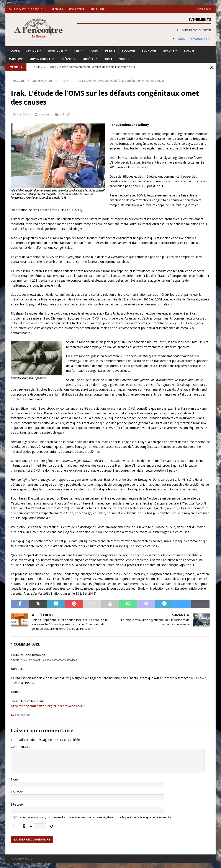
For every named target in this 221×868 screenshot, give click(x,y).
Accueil (14, 51)
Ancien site (98, 9)
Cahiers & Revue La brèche (25, 9)
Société (88, 59)
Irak (62, 114)
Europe (169, 51)
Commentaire (20, 746)
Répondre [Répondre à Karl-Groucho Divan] (22, 715)
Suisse (108, 59)
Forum (189, 51)
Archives (57, 9)
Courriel (16, 791)
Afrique (32, 51)
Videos (124, 59)
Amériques (56, 51)
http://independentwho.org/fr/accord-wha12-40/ (48, 705)
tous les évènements (195, 39)
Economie (149, 51)
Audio (94, 51)
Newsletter (77, 9)
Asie (77, 51)
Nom (14, 778)
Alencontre (45, 114)
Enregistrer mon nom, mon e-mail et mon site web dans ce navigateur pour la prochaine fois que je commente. (93, 816)
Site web (17, 804)
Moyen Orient (40, 59)
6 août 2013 (24, 114)
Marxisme (16, 59)
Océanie (66, 59)
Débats (110, 51)
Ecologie (129, 51)
